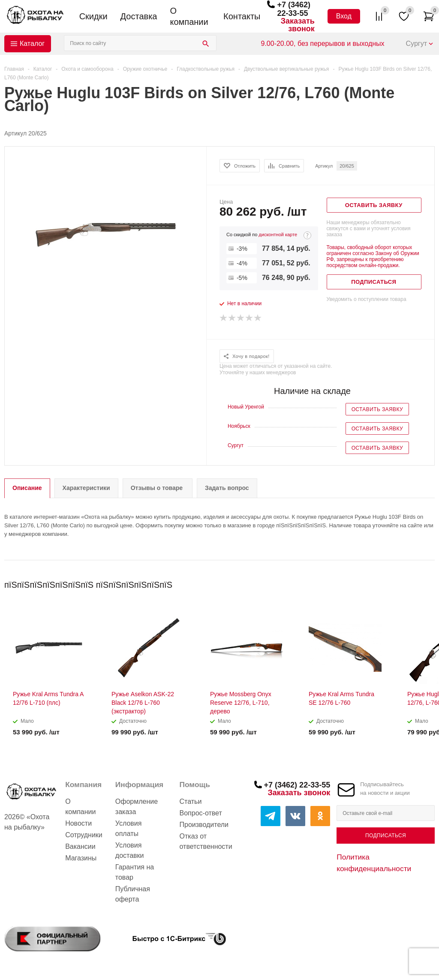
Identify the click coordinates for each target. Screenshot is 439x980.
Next (428, 582)
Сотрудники (84, 835)
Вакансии (80, 846)
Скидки (93, 16)
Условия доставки (130, 850)
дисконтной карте (278, 234)
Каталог (32, 44)
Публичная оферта (133, 894)
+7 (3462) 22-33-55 (294, 9)
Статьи (191, 801)
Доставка (139, 16)
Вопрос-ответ (201, 813)
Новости (78, 823)
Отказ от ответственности (206, 841)
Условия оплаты (129, 828)
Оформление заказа (137, 807)
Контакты (242, 16)
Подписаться (386, 836)
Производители (204, 825)
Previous (414, 582)
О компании (189, 16)
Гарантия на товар (135, 872)
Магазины (81, 858)
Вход (344, 16)
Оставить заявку (377, 409)
